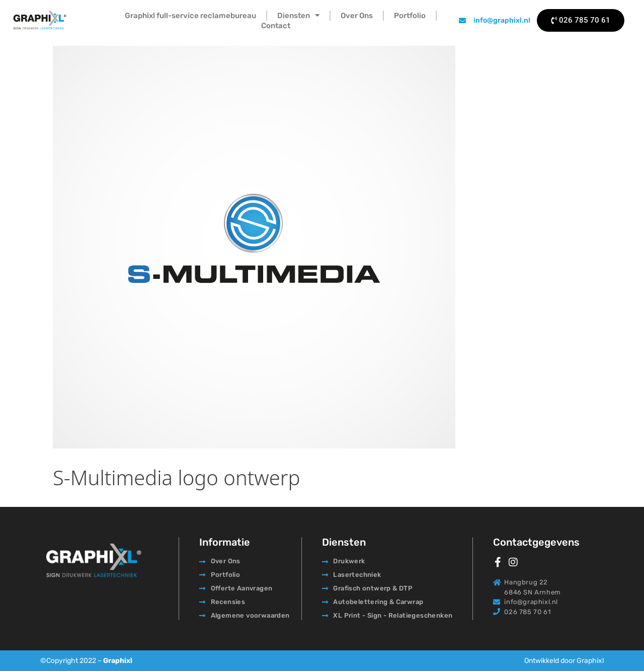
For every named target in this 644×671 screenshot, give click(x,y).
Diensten (298, 16)
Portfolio (410, 16)
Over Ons (357, 16)
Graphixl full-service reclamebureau (190, 16)
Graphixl (118, 661)
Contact (276, 26)
